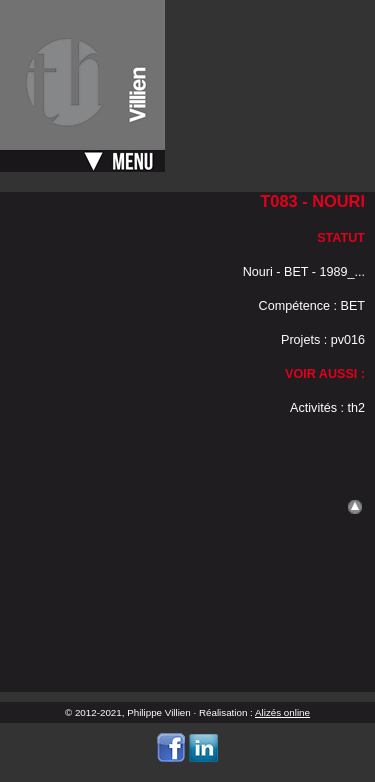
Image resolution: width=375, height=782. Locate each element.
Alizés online (282, 712)
